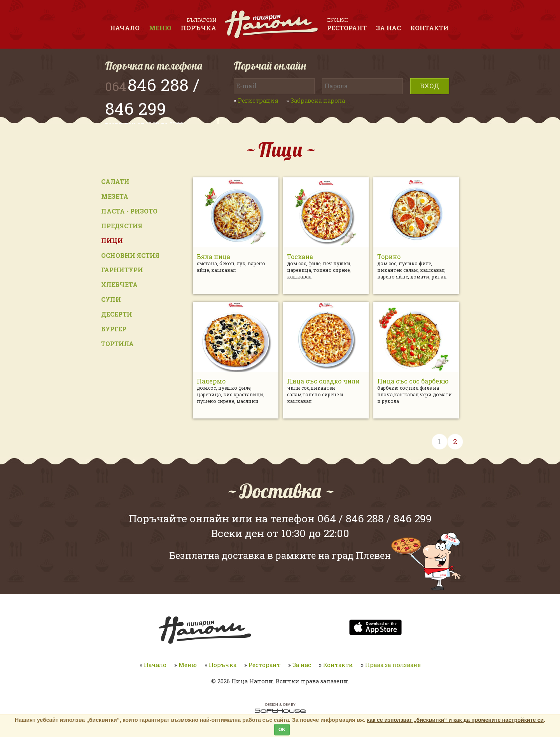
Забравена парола (318, 101)
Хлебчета (119, 284)
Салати (115, 181)
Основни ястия (130, 255)
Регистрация (258, 101)
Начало (125, 28)
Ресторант (347, 28)
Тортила (117, 344)
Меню (160, 28)
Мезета (115, 196)
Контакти (430, 28)
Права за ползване (393, 665)
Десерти (117, 314)
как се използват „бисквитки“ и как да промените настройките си (455, 720)
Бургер (114, 329)
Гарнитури (122, 270)
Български (202, 20)
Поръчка (199, 28)
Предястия (122, 226)
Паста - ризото (129, 211)
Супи (111, 299)
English (337, 20)
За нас (388, 28)
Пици (112, 241)
